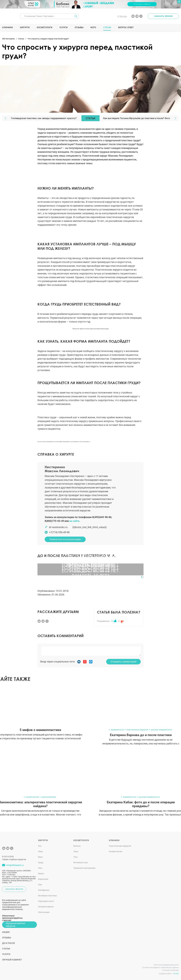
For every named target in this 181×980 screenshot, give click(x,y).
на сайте (74, 521)
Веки (40, 857)
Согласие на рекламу (171, 970)
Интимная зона (81, 862)
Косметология (116, 851)
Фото (93, 27)
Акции (6, 932)
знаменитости (117, 730)
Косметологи (44, 27)
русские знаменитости (161, 730)
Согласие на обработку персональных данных (161, 968)
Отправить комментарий (123, 662)
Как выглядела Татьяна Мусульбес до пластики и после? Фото (137, 118)
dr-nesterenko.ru (58, 527)
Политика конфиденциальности (166, 965)
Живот (41, 874)
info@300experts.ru (15, 865)
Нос (40, 846)
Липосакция (44, 912)
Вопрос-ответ (126, 27)
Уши (40, 885)
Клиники (7, 27)
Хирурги (25, 27)
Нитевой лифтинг (46, 907)
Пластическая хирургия (120, 846)
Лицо (40, 851)
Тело (40, 868)
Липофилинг (44, 890)
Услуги (63, 27)
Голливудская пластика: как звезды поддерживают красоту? (44, 118)
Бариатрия (43, 879)
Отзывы (79, 27)
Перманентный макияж (84, 868)
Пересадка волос (46, 901)
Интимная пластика (47, 896)
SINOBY (176, 974)
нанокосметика (49, 797)
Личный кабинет (12, 960)
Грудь (41, 862)
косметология (32, 797)
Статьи (107, 27)
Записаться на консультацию (65, 539)
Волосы (77, 846)
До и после (8, 943)
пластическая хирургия (137, 730)
